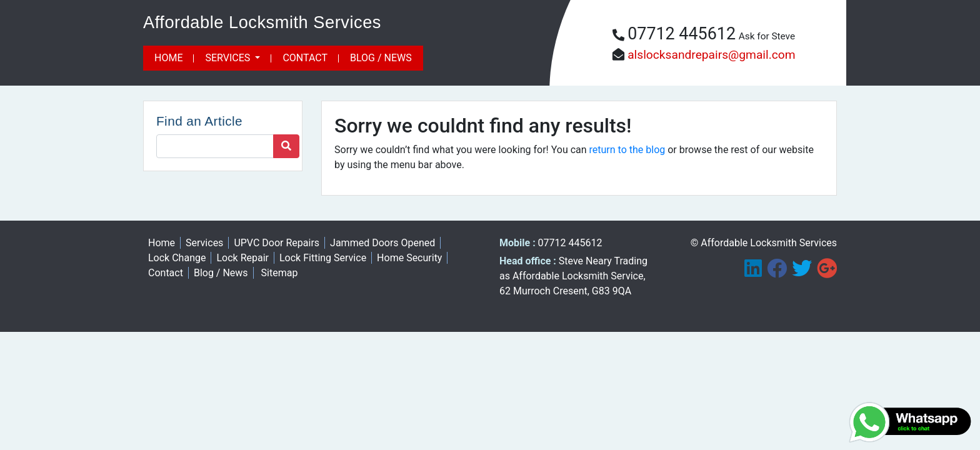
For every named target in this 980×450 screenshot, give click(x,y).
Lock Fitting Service (323, 258)
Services (229, 58)
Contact (305, 58)
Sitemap (280, 273)
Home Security (409, 258)
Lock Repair (242, 258)
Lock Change (177, 258)
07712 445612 (682, 34)
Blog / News (381, 58)
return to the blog (627, 150)
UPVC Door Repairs (277, 243)
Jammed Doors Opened (382, 243)
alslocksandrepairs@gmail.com (711, 55)
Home (168, 58)
